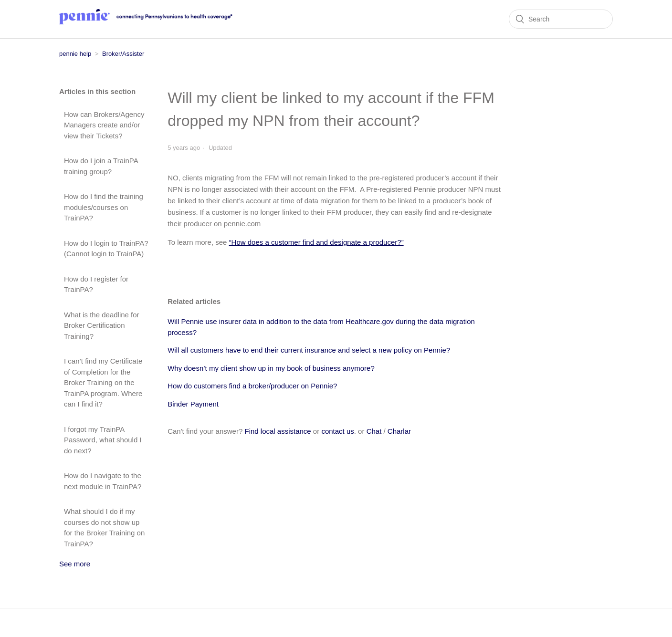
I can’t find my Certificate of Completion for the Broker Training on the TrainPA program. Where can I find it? (103, 382)
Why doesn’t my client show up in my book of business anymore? (271, 368)
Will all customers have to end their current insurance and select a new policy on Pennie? (309, 350)
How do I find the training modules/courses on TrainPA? (104, 207)
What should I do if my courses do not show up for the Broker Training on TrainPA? (104, 527)
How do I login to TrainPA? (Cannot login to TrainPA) (106, 249)
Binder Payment (193, 404)
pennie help (75, 54)
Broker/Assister (123, 54)
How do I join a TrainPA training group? (101, 166)
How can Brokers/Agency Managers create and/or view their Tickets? (104, 125)
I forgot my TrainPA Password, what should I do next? (103, 440)
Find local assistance (278, 431)
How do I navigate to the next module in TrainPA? (103, 481)
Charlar (399, 431)
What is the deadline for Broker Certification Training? (102, 325)
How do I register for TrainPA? (96, 284)
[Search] (561, 19)
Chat (374, 431)
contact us (337, 431)
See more (75, 564)
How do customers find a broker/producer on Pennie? (252, 386)
